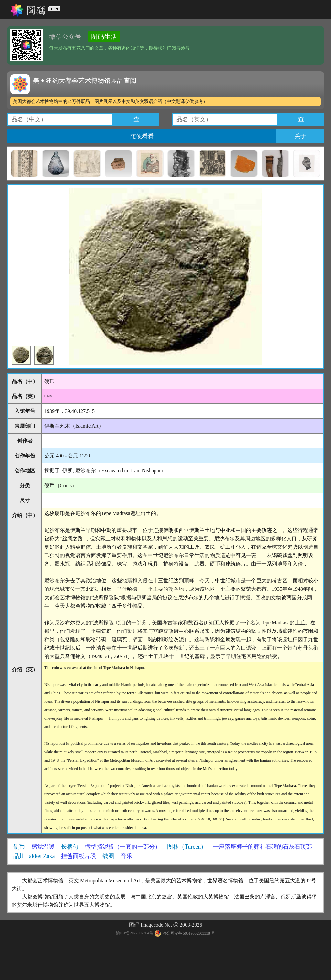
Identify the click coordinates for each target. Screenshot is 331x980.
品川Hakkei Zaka (34, 856)
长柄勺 (70, 847)
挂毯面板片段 (79, 856)
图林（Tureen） (187, 847)
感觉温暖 (43, 847)
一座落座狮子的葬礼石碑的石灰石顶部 (262, 847)
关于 (300, 136)
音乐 (126, 856)
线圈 (108, 856)
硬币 (19, 847)
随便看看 (142, 136)
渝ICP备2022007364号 (135, 933)
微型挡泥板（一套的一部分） (123, 847)
